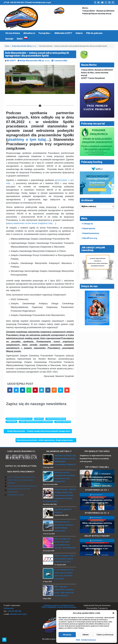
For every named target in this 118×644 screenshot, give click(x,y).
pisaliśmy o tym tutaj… (28, 139)
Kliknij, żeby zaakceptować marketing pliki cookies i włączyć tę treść (97, 478)
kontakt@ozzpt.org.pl (42, 2)
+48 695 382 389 (14, 611)
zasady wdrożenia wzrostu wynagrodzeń (36, 422)
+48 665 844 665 (17, 2)
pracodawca (12, 422)
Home (7, 46)
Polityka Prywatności (89, 640)
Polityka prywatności (52, 605)
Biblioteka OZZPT (63, 33)
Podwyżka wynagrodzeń (56, 419)
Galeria (79, 33)
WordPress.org (90, 238)
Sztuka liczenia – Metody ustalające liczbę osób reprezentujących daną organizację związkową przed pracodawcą (59, 495)
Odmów (86, 635)
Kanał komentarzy (91, 233)
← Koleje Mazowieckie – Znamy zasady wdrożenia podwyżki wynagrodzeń (38, 431)
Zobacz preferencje (105, 635)
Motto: (85, 8)
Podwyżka (39, 419)
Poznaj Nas (44, 33)
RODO (78, 640)
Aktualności (29, 33)
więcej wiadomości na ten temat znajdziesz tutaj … (31, 223)
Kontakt (9, 39)
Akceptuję (67, 635)
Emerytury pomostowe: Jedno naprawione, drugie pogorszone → (46, 440)
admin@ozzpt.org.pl (18, 614)
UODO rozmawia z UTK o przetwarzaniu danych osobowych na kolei (65, 559)
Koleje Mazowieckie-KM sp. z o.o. (24, 46)
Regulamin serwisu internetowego (62, 607)
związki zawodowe (63, 422)
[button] (113, 613)
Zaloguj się (88, 224)
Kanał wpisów (89, 228)
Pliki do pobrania (94, 33)
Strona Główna (13, 33)
